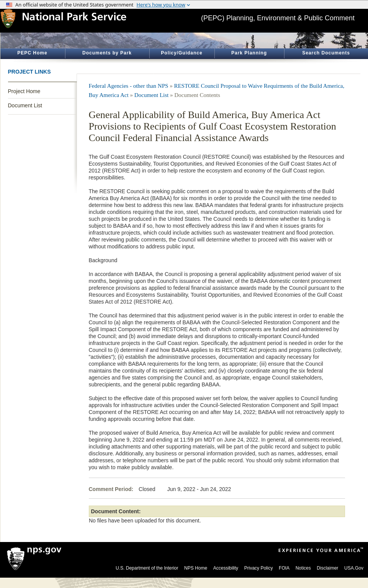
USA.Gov (354, 568)
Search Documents (326, 53)
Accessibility (226, 568)
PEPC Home (32, 53)
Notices (303, 568)
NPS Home (196, 568)
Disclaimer (327, 568)
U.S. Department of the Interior (147, 568)
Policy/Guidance (182, 53)
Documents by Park (107, 53)
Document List (25, 105)
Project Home (24, 91)
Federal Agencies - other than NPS (129, 86)
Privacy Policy (259, 568)
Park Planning (249, 53)
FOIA (284, 568)
